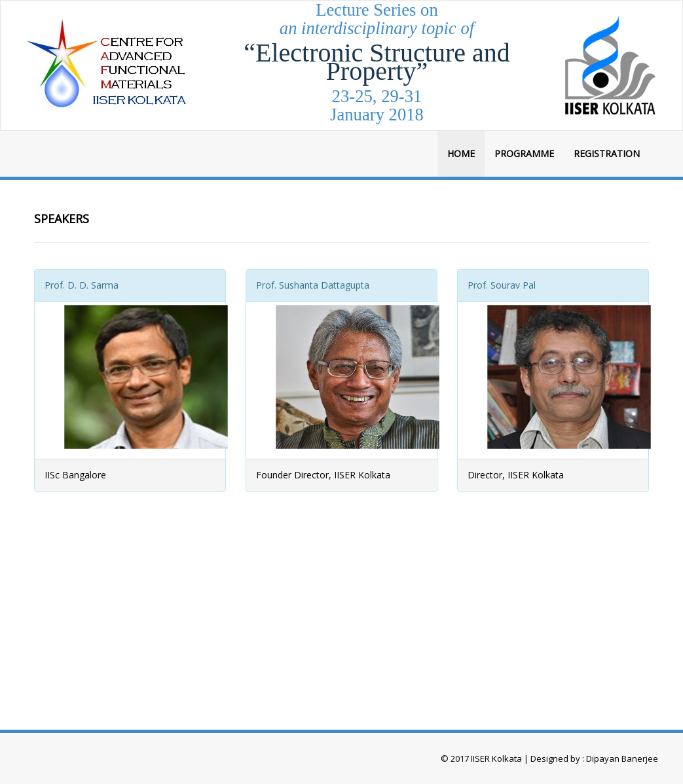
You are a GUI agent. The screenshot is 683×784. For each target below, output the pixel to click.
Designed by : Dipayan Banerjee (593, 758)
